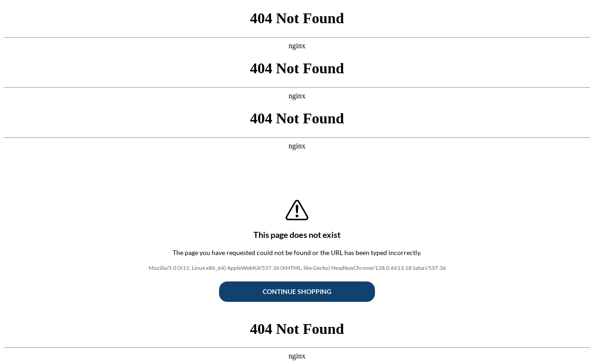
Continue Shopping (297, 291)
